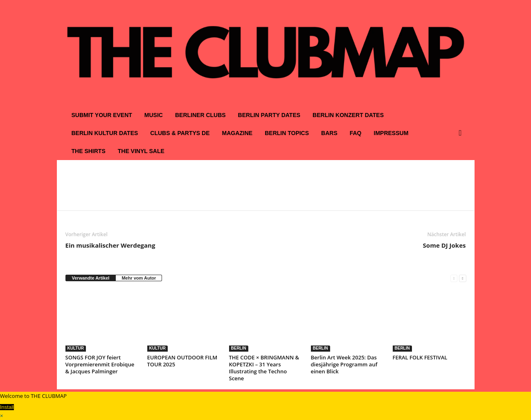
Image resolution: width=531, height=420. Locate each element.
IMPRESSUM (391, 133)
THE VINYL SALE (141, 151)
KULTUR (76, 348)
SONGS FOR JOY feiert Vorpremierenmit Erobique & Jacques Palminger (100, 364)
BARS (329, 133)
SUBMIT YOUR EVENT (102, 115)
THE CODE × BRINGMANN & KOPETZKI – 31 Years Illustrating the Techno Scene (264, 368)
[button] (462, 133)
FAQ (356, 133)
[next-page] (462, 278)
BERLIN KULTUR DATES (105, 133)
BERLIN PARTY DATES (269, 115)
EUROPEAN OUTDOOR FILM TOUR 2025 (182, 361)
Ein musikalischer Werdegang (110, 245)
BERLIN (239, 348)
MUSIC (154, 115)
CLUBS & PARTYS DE (180, 133)
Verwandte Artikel (91, 278)
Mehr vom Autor (139, 278)
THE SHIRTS (89, 151)
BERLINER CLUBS (200, 115)
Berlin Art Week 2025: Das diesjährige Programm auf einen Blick (344, 364)
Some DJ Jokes (444, 245)
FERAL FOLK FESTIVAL (420, 357)
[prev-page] (454, 278)
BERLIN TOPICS (287, 133)
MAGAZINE (237, 133)
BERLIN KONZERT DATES (348, 115)
